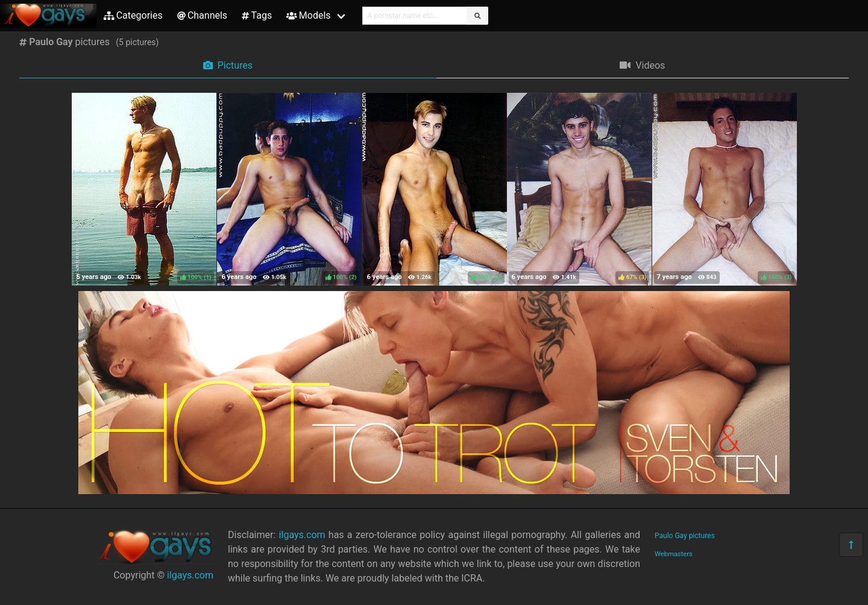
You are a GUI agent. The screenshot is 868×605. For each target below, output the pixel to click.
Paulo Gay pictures (685, 536)
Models (308, 15)
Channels (202, 15)
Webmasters (674, 554)
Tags (257, 15)
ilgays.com (190, 575)
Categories (133, 15)
